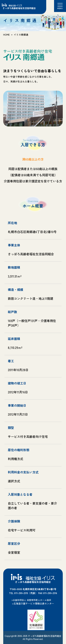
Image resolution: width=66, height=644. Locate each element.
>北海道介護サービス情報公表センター (33, 603)
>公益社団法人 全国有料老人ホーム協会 (31, 600)
